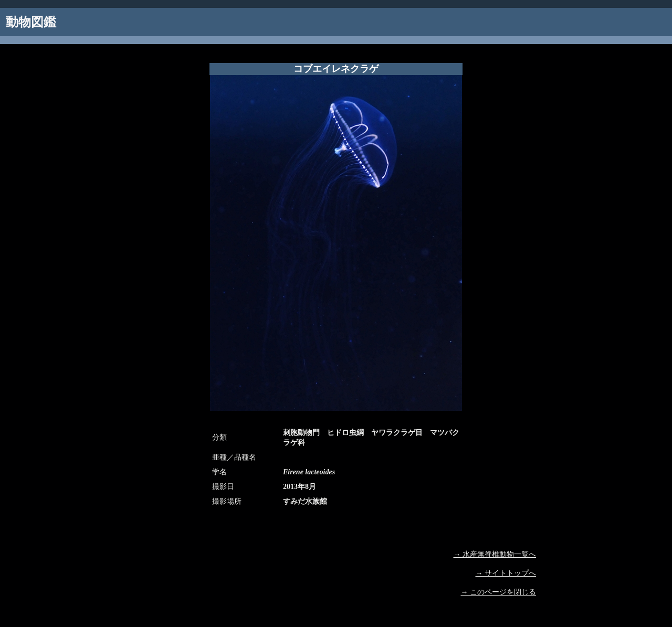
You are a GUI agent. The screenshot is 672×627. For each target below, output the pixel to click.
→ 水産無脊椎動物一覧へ (495, 554)
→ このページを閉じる (499, 592)
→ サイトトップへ (506, 573)
